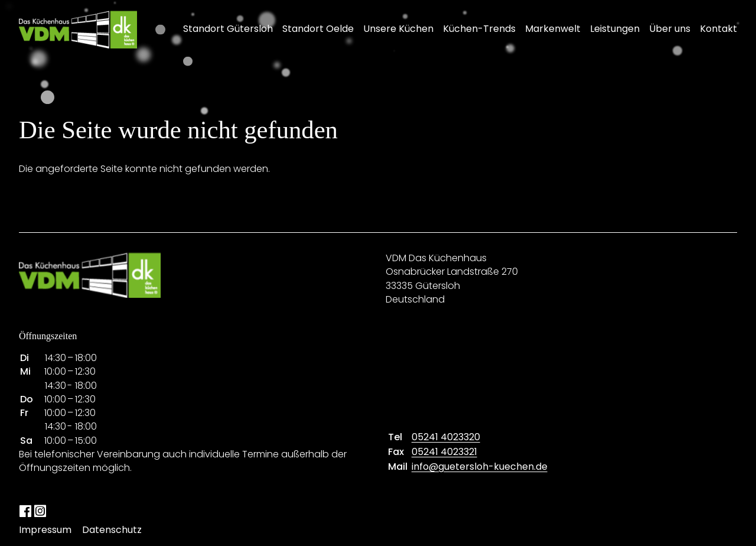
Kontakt (718, 29)
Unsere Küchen (398, 29)
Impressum (45, 530)
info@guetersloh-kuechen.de (480, 467)
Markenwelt (553, 29)
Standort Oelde (318, 29)
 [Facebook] (25, 510)
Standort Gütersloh (228, 29)
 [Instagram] (40, 510)
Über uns (670, 29)
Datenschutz (112, 530)
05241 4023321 (444, 452)
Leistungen (615, 29)
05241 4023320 (446, 437)
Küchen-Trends (479, 29)
